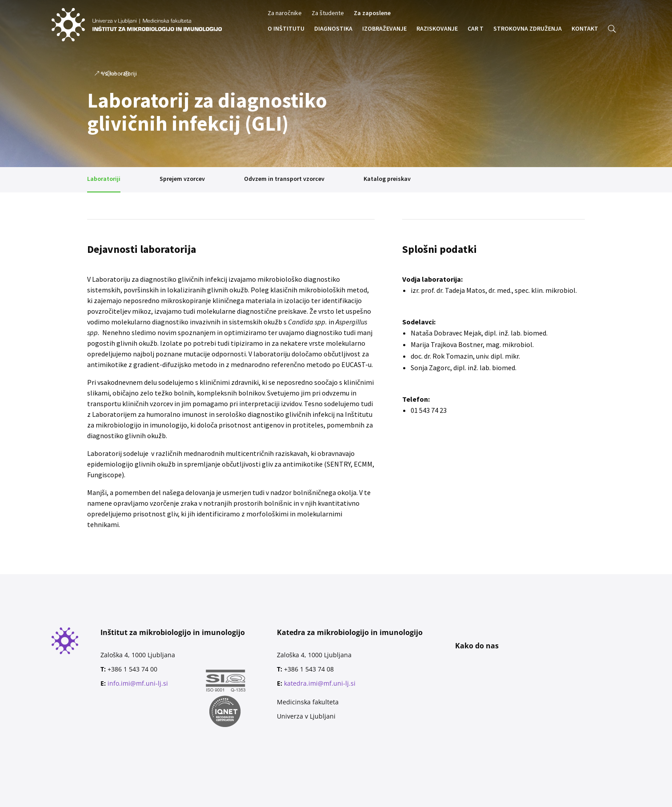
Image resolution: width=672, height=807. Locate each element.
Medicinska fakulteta (308, 702)
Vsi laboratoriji (119, 74)
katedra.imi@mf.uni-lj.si (320, 683)
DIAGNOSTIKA (333, 29)
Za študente (328, 13)
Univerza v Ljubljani (306, 716)
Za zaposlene (372, 13)
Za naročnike (285, 13)
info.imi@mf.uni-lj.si (138, 683)
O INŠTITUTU (286, 29)
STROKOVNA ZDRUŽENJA (528, 29)
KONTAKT (585, 29)
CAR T (476, 29)
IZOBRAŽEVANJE (384, 29)
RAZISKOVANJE (437, 29)
